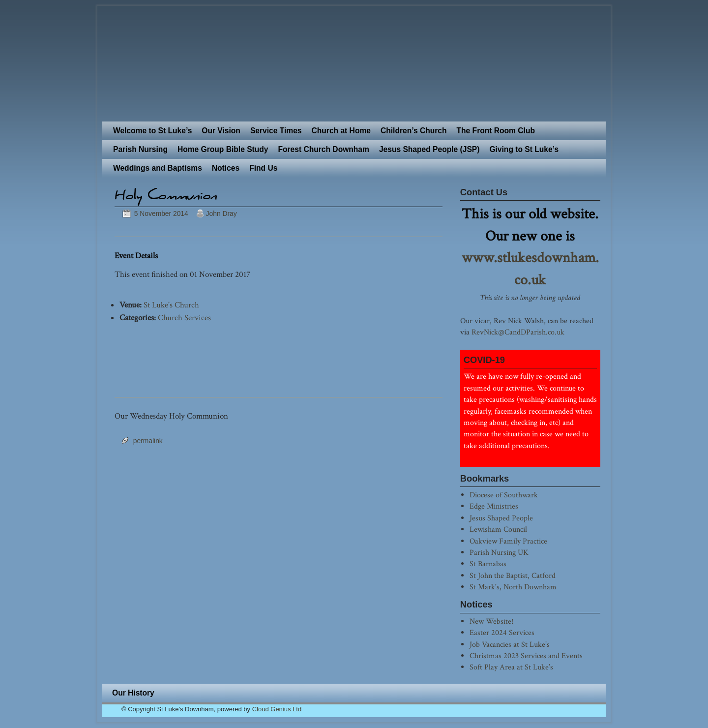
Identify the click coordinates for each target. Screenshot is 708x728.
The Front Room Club (496, 131)
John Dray (221, 213)
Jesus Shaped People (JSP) (429, 149)
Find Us (263, 168)
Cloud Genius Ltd (277, 709)
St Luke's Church (171, 305)
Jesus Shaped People (501, 518)
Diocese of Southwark (504, 495)
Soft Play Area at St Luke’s (511, 667)
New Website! (491, 621)
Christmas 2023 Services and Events (526, 656)
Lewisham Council (498, 529)
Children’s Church (414, 131)
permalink (148, 441)
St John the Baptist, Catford (513, 576)
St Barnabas (488, 564)
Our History (133, 693)
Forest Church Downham (323, 149)
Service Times (276, 131)
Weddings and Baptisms (158, 168)
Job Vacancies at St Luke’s (510, 644)
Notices (226, 168)
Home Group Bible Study (223, 149)
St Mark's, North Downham (513, 587)
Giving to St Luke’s (524, 149)
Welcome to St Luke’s (152, 131)
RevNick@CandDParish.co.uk (518, 332)
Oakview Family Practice (508, 541)
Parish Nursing (140, 149)
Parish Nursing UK (499, 552)
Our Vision (221, 131)
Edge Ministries (494, 506)
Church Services (184, 318)
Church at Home (341, 131)
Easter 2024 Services (502, 633)
